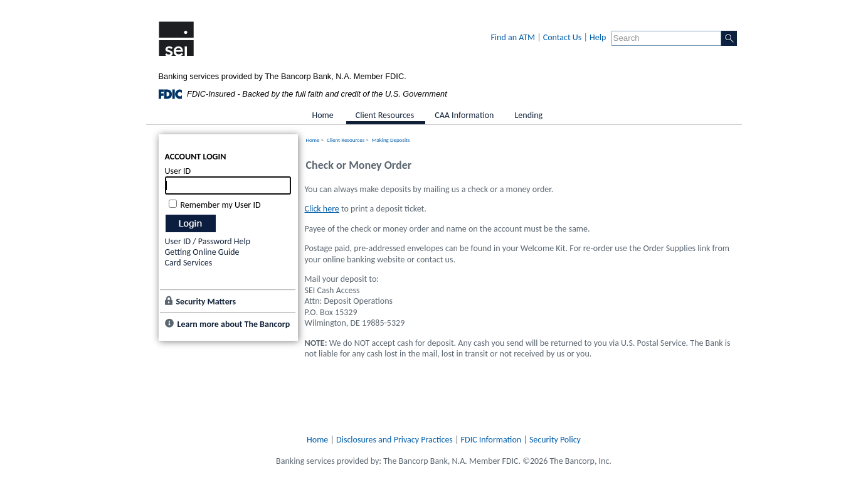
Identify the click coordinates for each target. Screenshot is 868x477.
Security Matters (206, 302)
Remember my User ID (221, 205)
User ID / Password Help (208, 241)
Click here (322, 209)
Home (313, 140)
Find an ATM (513, 37)
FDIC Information (491, 440)
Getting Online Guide (202, 252)
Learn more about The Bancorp (234, 324)
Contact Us (563, 37)
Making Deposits (391, 140)
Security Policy (555, 440)
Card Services (189, 263)
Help (598, 37)
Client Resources (346, 140)
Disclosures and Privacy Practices (394, 440)
